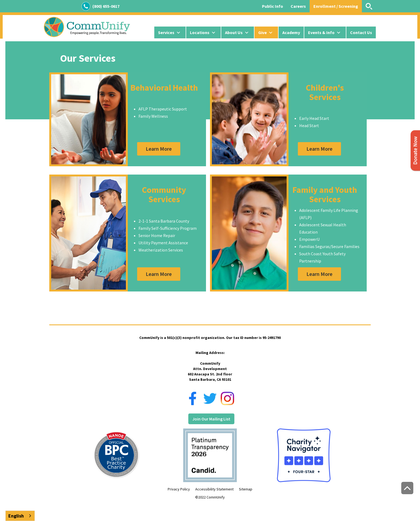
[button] (170, 32)
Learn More (159, 149)
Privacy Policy (179, 489)
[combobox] (20, 516)
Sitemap (246, 489)
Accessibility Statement (214, 489)
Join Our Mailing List (211, 419)
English (16, 516)
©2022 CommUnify (210, 497)
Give (262, 32)
